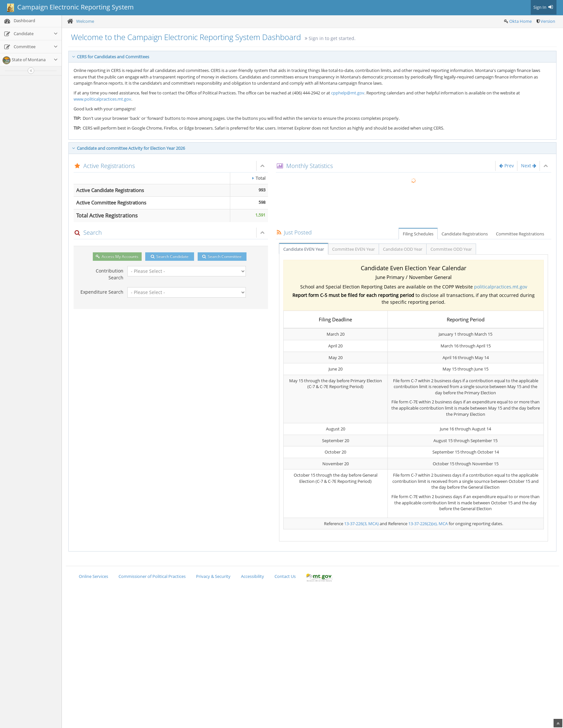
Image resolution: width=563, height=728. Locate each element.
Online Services (93, 576)
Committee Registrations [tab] (520, 234)
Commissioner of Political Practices (152, 576)
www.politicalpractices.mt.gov (102, 99)
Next (529, 166)
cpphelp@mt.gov (348, 93)
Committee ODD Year (451, 249)
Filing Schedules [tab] (418, 234)
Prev (507, 166)
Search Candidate (170, 256)
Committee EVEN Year (353, 249)
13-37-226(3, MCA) (361, 524)
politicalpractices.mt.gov (501, 287)
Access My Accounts (117, 256)
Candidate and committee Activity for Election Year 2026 (128, 148)
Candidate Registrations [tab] (465, 234)
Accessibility (253, 576)
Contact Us (285, 576)
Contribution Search (110, 274)
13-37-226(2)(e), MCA (428, 524)
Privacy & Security (213, 576)
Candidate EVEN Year (304, 249)
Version (548, 21)
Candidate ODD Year (403, 249)
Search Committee (222, 256)
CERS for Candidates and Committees (111, 57)
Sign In (544, 7)
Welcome (85, 21)
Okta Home (521, 21)
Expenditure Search (102, 292)
